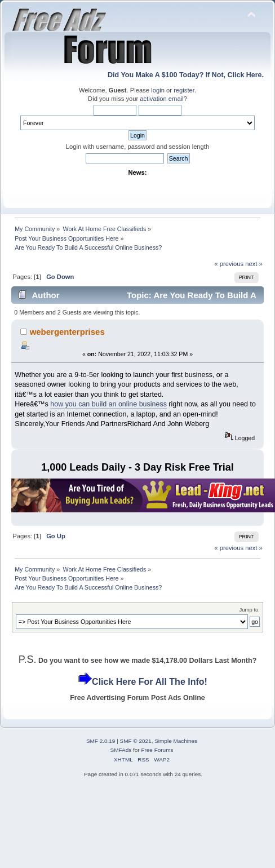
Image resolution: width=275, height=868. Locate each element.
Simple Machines (176, 741)
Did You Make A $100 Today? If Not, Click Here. (186, 75)
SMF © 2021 (136, 741)
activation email (161, 99)
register (184, 90)
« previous (229, 264)
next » (254, 264)
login (158, 90)
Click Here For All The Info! (150, 682)
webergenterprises (67, 332)
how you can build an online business (108, 404)
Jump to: (249, 610)
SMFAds (121, 750)
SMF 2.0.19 (101, 741)
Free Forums (157, 750)
